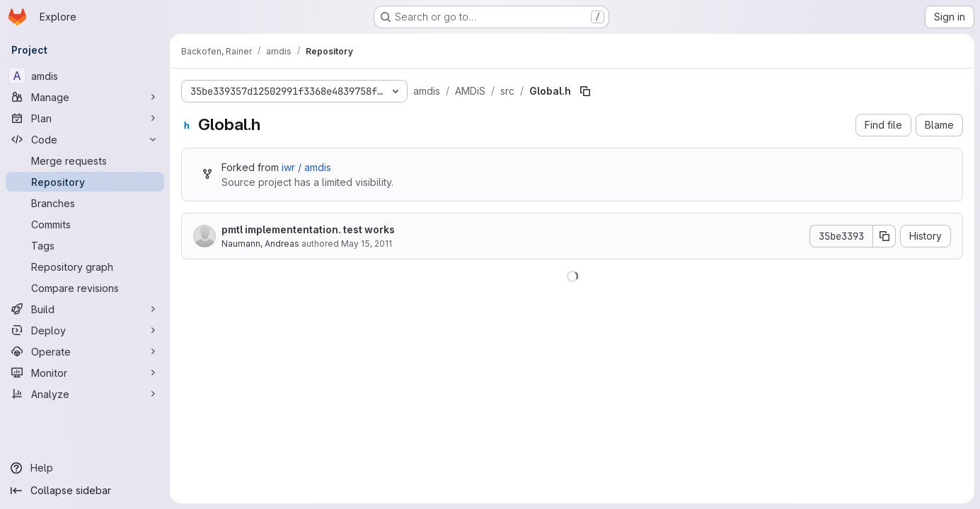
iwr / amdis (306, 167)
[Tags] (85, 245)
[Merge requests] (85, 160)
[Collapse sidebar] (85, 491)
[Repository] (85, 182)
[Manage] (85, 97)
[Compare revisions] (85, 288)
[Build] (85, 309)
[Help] (85, 468)
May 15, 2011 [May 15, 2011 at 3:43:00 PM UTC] (367, 244)
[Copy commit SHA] (884, 236)
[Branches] (85, 203)
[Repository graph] (85, 267)
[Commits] (85, 224)
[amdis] (85, 76)
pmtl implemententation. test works (308, 229)
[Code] (85, 139)
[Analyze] (85, 394)
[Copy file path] (585, 91)
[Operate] (85, 351)
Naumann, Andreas (260, 244)
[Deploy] (85, 330)
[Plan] (85, 118)
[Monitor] (85, 373)
